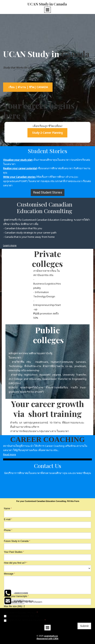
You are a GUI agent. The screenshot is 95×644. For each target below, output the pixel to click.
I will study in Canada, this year (22, 616)
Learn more (10, 245)
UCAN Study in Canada (47, 4)
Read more (10, 454)
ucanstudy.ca (51, 636)
